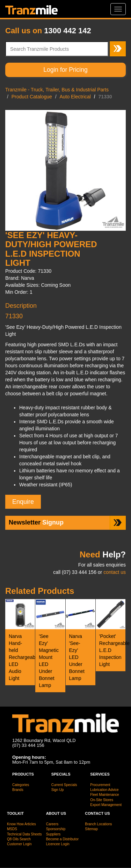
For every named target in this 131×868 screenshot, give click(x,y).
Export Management (106, 805)
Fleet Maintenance (104, 795)
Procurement (100, 785)
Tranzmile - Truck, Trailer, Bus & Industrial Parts (57, 90)
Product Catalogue (32, 97)
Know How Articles (21, 824)
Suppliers (53, 834)
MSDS (12, 829)
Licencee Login (58, 844)
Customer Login (19, 844)
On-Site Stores (102, 800)
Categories (21, 785)
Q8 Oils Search (19, 839)
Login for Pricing (65, 70)
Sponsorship (56, 829)
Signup (36, 522)
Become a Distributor (62, 839)
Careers (52, 824)
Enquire (23, 502)
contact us (115, 572)
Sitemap (91, 829)
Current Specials (64, 785)
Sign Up (58, 790)
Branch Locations (98, 824)
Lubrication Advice (104, 790)
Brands (18, 790)
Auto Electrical (75, 97)
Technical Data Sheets (24, 834)
